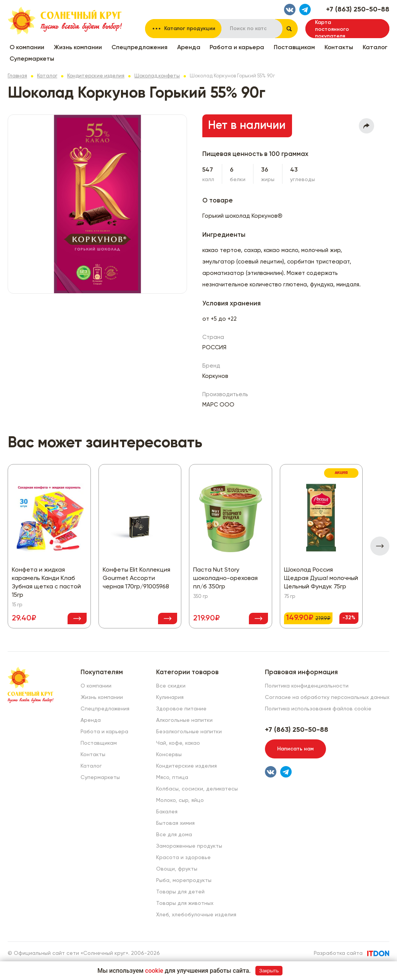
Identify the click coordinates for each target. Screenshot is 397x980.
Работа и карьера (237, 48)
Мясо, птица (172, 778)
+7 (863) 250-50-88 (358, 10)
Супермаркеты (32, 59)
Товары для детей (180, 892)
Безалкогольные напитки (189, 732)
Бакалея (167, 812)
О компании (27, 48)
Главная (17, 76)
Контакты (339, 48)
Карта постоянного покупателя (332, 29)
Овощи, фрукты (177, 869)
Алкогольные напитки (184, 720)
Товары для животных (185, 903)
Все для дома (174, 835)
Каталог (375, 48)
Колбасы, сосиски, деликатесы (197, 789)
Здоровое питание (181, 709)
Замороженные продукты (189, 846)
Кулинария (170, 697)
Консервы (169, 755)
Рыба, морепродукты (184, 880)
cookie (154, 971)
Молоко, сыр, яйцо (180, 800)
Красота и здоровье (183, 858)
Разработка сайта (338, 953)
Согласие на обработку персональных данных (327, 697)
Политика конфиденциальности (307, 686)
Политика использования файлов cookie (318, 709)
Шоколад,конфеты (157, 76)
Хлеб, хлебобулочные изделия (196, 915)
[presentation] (380, 546)
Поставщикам (294, 48)
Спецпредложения (140, 48)
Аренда (189, 48)
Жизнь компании (78, 48)
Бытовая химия (175, 823)
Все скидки (171, 686)
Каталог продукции (190, 29)
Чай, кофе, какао (178, 743)
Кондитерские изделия (96, 76)
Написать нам (295, 749)
